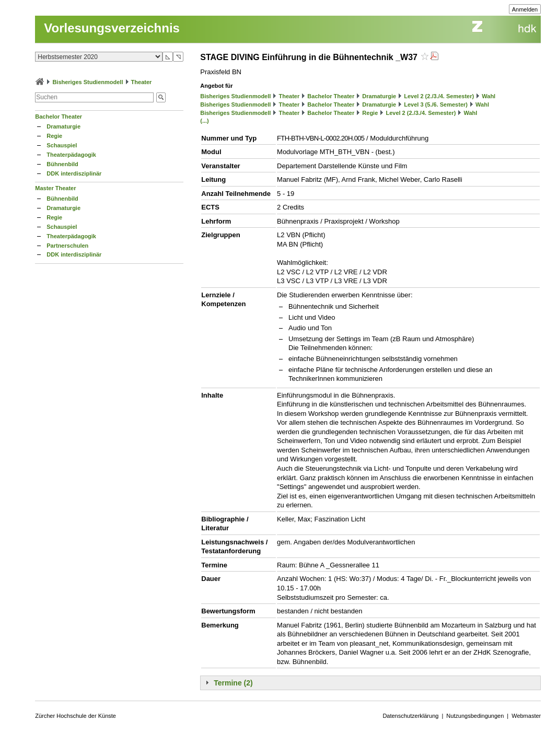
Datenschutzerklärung (410, 716)
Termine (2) (233, 683)
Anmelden (525, 9)
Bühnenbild (62, 164)
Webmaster (526, 716)
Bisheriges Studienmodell (88, 82)
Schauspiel (62, 145)
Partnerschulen (67, 246)
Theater (142, 82)
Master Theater (55, 188)
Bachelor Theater (59, 117)
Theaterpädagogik (71, 155)
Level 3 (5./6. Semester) (436, 104)
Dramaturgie (63, 126)
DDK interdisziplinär (74, 173)
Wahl (489, 96)
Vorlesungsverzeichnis (112, 28)
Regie (54, 136)
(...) (205, 121)
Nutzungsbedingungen (475, 716)
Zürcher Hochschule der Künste (75, 716)
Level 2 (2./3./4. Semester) (439, 96)
